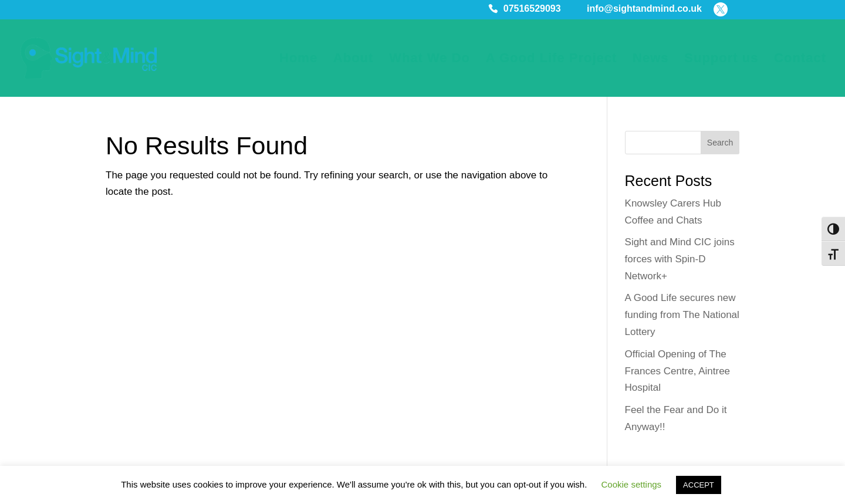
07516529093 (532, 9)
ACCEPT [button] (699, 485)
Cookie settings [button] (632, 484)
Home (298, 60)
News (650, 60)
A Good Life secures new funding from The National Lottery (682, 315)
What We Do (430, 60)
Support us (721, 60)
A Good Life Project (552, 60)
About (354, 60)
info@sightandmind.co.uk (644, 9)
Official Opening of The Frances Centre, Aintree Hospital (678, 371)
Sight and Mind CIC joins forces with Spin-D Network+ (680, 259)
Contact (800, 60)
